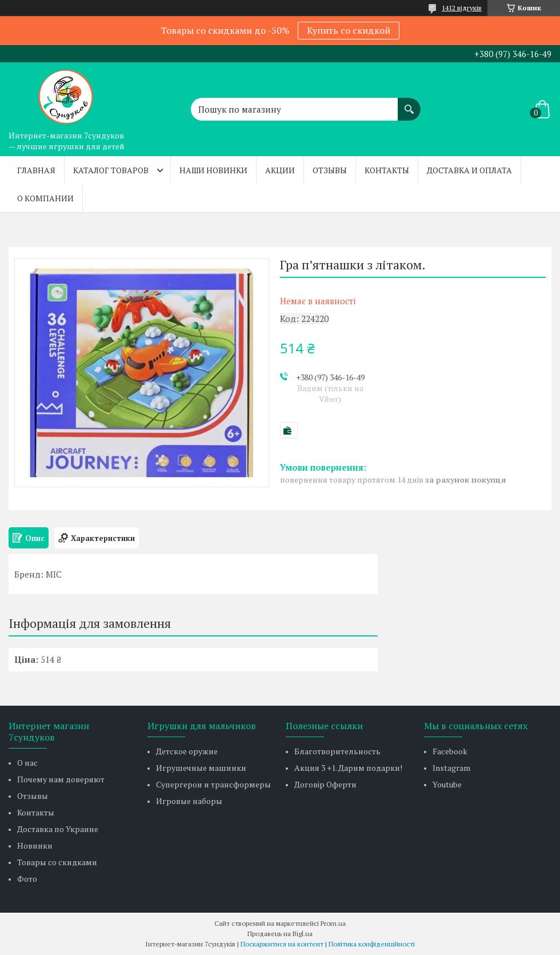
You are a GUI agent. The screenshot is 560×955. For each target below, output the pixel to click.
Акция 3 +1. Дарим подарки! (348, 768)
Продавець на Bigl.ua (280, 934)
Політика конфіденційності (372, 944)
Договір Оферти (325, 784)
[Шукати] (409, 104)
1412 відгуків (462, 8)
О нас (27, 763)
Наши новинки (213, 170)
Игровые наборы (189, 801)
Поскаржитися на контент (282, 944)
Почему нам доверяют (61, 779)
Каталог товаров (111, 170)
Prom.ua (333, 923)
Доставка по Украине (58, 829)
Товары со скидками (57, 862)
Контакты (387, 170)
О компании (45, 198)
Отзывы (330, 170)
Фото (27, 879)
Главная (36, 170)
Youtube (447, 784)
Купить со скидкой (349, 30)
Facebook (450, 751)
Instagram (451, 768)
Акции (280, 170)
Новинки (35, 845)
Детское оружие (187, 751)
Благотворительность (337, 751)
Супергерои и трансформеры (213, 784)
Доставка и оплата (469, 170)
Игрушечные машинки (201, 768)
